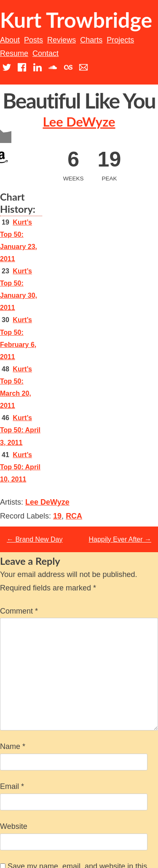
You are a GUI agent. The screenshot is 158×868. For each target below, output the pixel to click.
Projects (120, 40)
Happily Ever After (120, 539)
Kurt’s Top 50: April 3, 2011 (20, 430)
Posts (33, 40)
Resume (14, 53)
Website (14, 826)
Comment (19, 611)
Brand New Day (35, 539)
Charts (91, 40)
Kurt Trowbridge (76, 20)
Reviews (62, 40)
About (10, 40)
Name (13, 746)
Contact (46, 53)
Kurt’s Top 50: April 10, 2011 (20, 467)
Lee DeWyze (79, 122)
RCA (74, 516)
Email (12, 786)
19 (57, 516)
